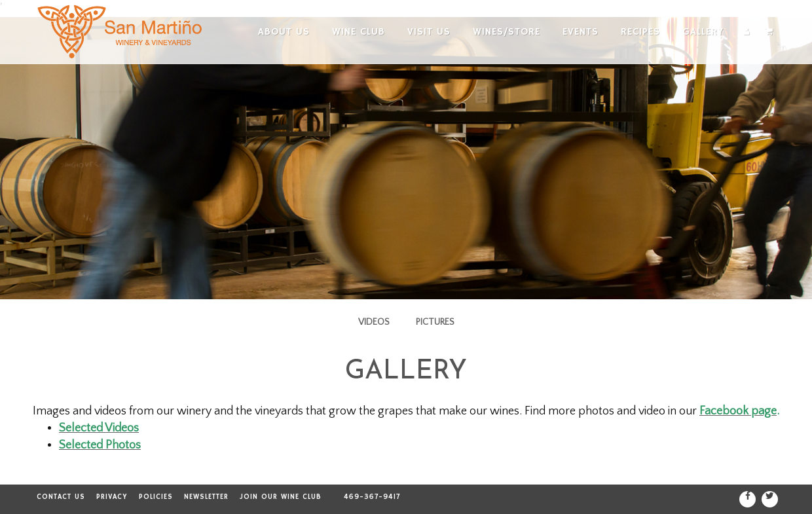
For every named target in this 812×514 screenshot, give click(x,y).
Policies (156, 497)
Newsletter (206, 497)
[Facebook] (747, 499)
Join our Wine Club (281, 497)
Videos (374, 322)
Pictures (435, 322)
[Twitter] (770, 499)
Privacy (112, 497)
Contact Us (61, 497)
